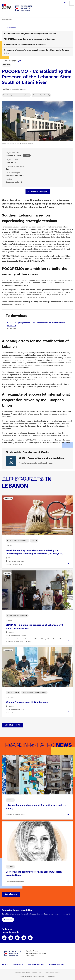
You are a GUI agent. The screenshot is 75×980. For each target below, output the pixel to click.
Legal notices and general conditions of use (28, 972)
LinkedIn (11, 938)
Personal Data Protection (53, 972)
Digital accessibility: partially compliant (32, 977)
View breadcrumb (7, 20)
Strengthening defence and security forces (16, 95)
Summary (12, 28)
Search (65, 3)
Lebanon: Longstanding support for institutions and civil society (36, 807)
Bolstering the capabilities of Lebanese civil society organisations (34, 874)
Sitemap (50, 977)
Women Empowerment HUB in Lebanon (27, 702)
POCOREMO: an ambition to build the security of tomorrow (30, 39)
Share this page (19, 61)
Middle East (20, 176)
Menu (72, 3)
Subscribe (8, 920)
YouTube (24, 938)
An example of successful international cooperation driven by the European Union (37, 52)
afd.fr (4, 965)
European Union (13, 182)
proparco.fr (17, 965)
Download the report (39, 192)
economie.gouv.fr (55, 965)
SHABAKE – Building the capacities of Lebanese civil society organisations (34, 627)
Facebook (17, 938)
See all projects (13, 725)
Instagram (30, 938)
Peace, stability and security (41, 95)
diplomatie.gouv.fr (35, 965)
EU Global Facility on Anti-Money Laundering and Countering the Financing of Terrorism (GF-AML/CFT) (34, 552)
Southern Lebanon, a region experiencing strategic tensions (30, 34)
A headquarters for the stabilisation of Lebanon (25, 45)
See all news (11, 894)
